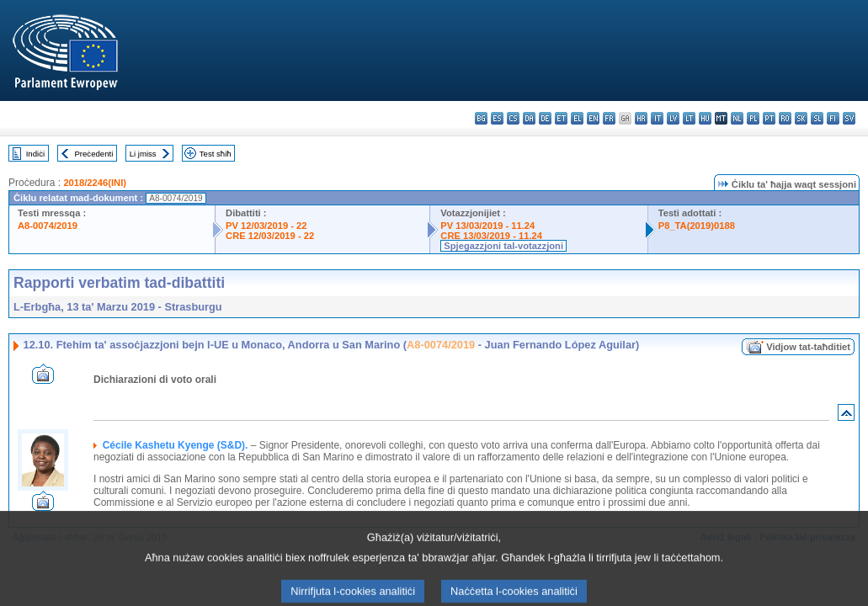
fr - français (609, 118)
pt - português (769, 118)
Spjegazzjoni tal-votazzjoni (503, 246)
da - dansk (529, 118)
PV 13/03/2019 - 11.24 (487, 226)
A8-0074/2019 (48, 226)
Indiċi (35, 154)
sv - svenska (849, 118)
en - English (593, 118)
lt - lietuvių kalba (689, 118)
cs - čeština (513, 118)
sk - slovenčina (801, 118)
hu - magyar (705, 118)
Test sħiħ (216, 154)
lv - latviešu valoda (673, 118)
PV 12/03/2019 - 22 (266, 226)
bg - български (481, 118)
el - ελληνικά (577, 118)
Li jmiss (143, 154)
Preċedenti (93, 154)
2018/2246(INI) (95, 183)
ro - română (785, 118)
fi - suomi (833, 118)
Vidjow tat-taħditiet (808, 347)
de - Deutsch (545, 118)
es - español (497, 118)
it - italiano (657, 118)
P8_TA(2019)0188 (697, 226)
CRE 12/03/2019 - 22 (270, 236)
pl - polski (753, 118)
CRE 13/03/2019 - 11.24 (491, 236)
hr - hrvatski (641, 118)
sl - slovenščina (817, 118)
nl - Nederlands (737, 118)
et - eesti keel (561, 118)
